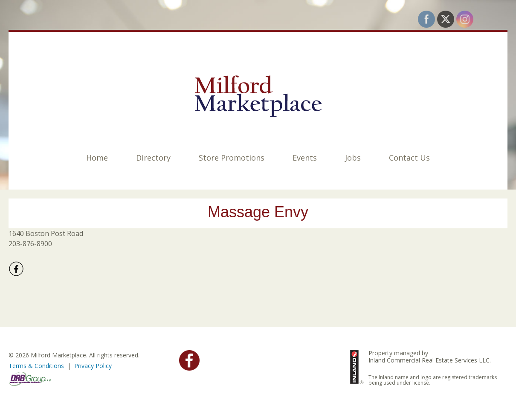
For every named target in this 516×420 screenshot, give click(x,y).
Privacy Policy (93, 366)
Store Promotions (232, 158)
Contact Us (409, 158)
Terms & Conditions (36, 366)
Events (305, 158)
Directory (153, 158)
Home (97, 158)
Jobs (353, 158)
